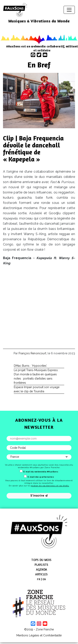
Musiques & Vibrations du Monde (39, 21)
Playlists (41, 565)
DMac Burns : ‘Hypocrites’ (30, 366)
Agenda (42, 569)
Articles (41, 574)
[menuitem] (39, 579)
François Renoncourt (32, 353)
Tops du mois (41, 560)
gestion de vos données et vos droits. (50, 486)
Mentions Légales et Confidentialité (39, 635)
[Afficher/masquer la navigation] (69, 10)
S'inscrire (39, 496)
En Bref (39, 65)
